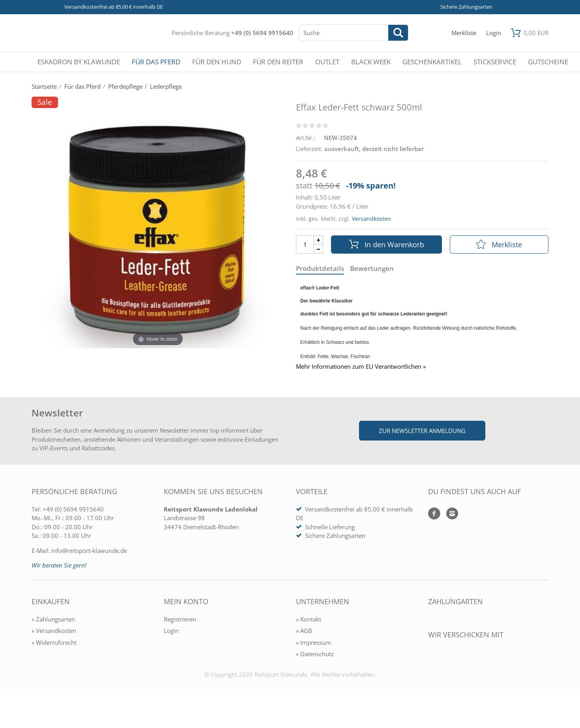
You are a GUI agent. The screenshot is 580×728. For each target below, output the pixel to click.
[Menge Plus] (319, 240)
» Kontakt (309, 619)
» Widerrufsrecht (54, 642)
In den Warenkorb (387, 245)
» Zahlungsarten (53, 619)
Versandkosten (371, 219)
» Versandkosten (54, 631)
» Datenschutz (315, 654)
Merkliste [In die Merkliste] (499, 245)
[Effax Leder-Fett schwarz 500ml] (158, 229)
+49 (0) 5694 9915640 (262, 33)
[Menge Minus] (319, 249)
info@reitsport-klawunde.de (89, 551)
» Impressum (313, 642)
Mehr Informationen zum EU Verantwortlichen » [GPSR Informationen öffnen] (361, 367)
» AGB (304, 631)
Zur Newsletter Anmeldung (422, 431)
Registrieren (180, 619)
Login (171, 631)
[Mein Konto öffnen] (494, 33)
